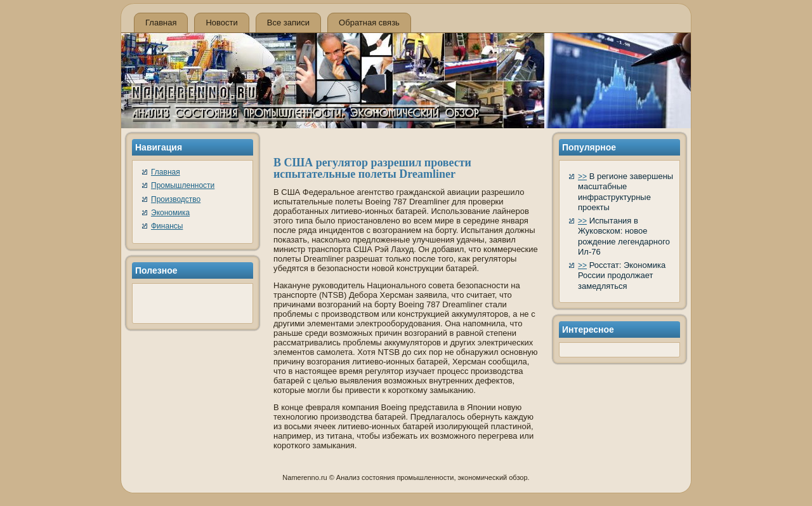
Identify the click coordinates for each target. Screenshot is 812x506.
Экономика (170, 213)
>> (582, 176)
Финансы (167, 226)
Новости (221, 23)
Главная (161, 23)
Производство (176, 199)
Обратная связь (369, 23)
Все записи (288, 23)
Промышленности (183, 185)
